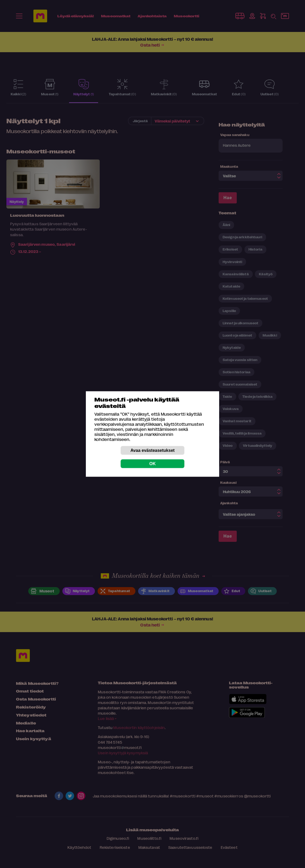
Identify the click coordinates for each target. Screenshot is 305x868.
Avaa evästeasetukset (152, 450)
